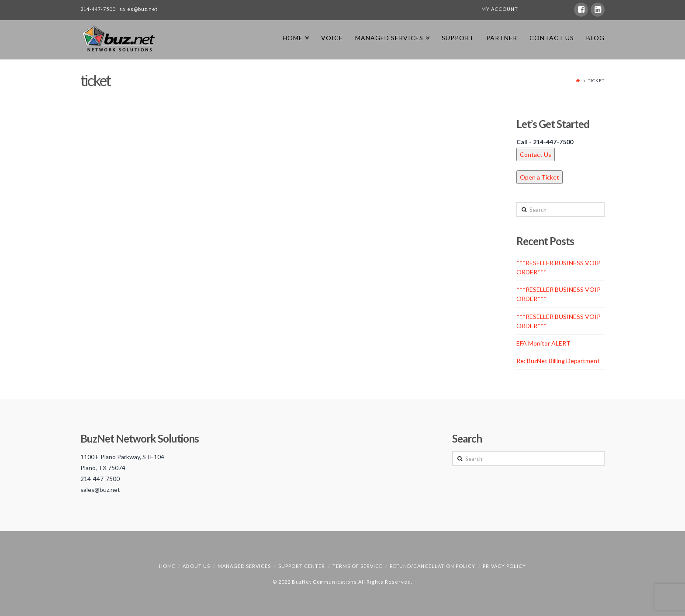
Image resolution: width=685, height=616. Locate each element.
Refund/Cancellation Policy (432, 566)
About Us (196, 566)
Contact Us (536, 154)
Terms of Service (357, 566)
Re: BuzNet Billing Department (558, 361)
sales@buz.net (138, 9)
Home (167, 566)
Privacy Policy (504, 566)
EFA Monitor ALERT (543, 343)
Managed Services (244, 566)
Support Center (302, 566)
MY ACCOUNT (500, 9)
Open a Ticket (540, 177)
